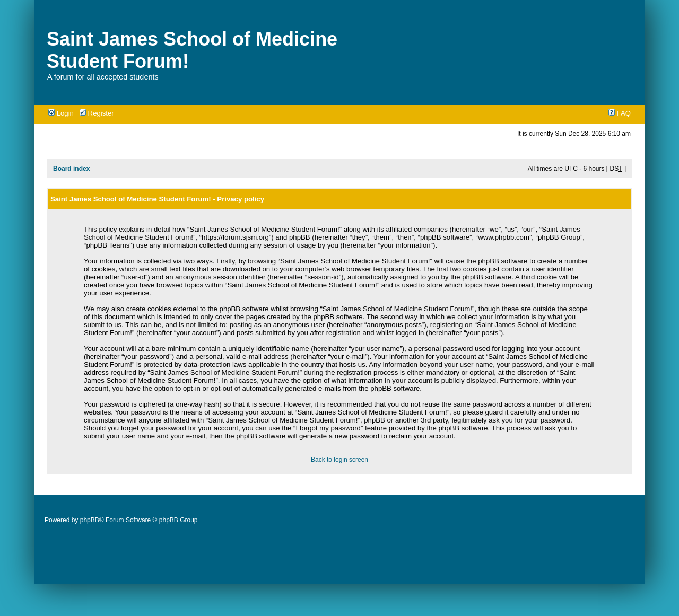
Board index (71, 169)
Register (97, 113)
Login (61, 113)
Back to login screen (339, 460)
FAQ (620, 113)
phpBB (90, 520)
